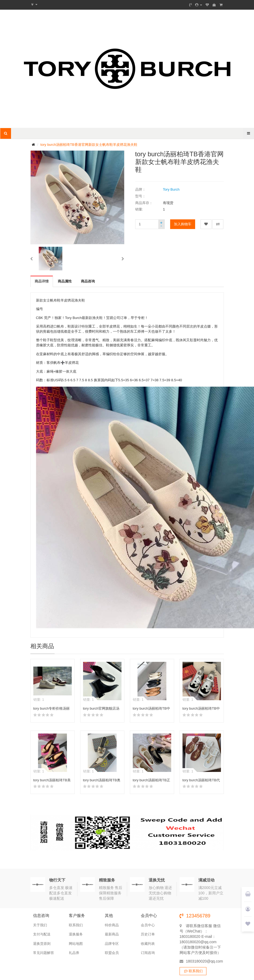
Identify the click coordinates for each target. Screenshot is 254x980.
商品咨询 (88, 281)
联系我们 (76, 925)
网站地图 (76, 944)
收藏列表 (148, 944)
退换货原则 (42, 944)
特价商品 (112, 925)
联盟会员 (112, 953)
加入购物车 (183, 224)
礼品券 (74, 953)
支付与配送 (42, 934)
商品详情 (42, 281)
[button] (31, 259)
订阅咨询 (148, 953)
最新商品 (112, 934)
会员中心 (148, 925)
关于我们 (40, 925)
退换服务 (76, 934)
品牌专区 (112, 944)
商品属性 (65, 281)
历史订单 (148, 934)
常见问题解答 (44, 953)
